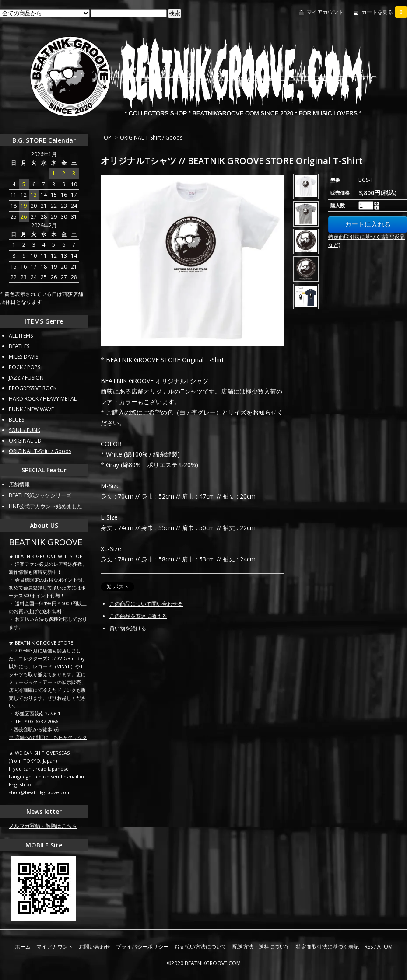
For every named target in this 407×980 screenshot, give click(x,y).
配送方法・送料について (261, 947)
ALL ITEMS (21, 336)
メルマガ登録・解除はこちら (43, 826)
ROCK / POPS (25, 367)
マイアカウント (325, 12)
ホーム (23, 947)
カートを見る (384, 12)
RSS (369, 947)
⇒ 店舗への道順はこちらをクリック (48, 737)
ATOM (385, 947)
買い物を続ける (128, 628)
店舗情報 (19, 484)
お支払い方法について (200, 947)
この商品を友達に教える (138, 616)
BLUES (16, 420)
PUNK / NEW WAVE (31, 409)
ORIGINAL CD (25, 441)
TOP (106, 138)
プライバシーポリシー (142, 947)
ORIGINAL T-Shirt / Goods (151, 138)
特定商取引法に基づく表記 (327, 947)
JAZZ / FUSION (26, 378)
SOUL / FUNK (25, 430)
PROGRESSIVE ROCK (33, 388)
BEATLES (19, 346)
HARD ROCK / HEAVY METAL (43, 399)
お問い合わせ (95, 947)
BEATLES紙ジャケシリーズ (40, 495)
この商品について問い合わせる (146, 604)
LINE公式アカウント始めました (46, 506)
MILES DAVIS (23, 357)
